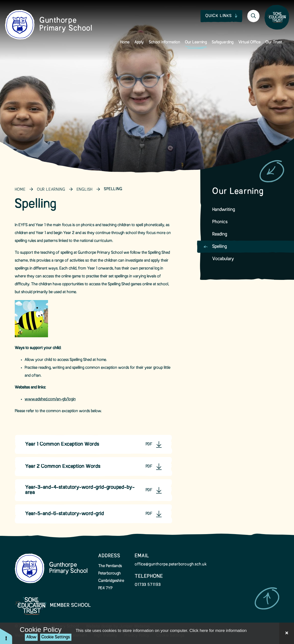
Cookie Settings (56, 637)
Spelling (113, 189)
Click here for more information (218, 631)
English (85, 190)
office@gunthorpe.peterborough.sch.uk (171, 564)
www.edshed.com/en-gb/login (50, 399)
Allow (31, 637)
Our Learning (51, 190)
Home (20, 190)
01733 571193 (148, 585)
